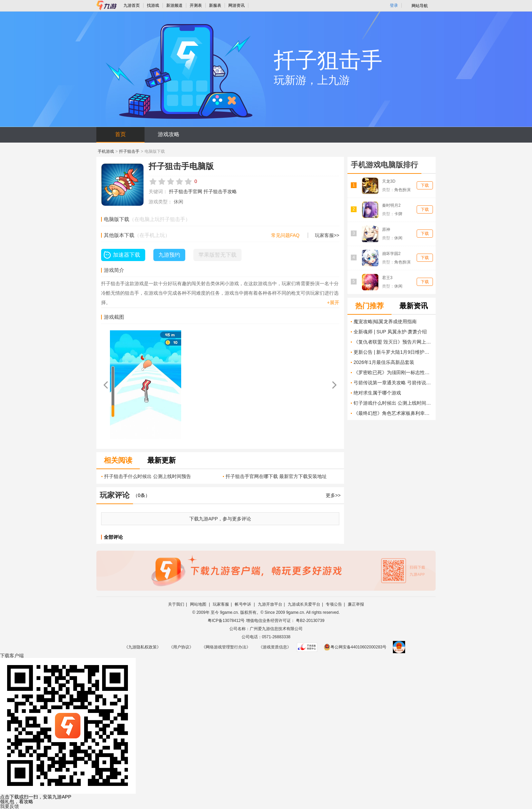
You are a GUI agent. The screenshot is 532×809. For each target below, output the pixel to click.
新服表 (215, 5)
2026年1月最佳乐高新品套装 (384, 362)
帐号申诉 (243, 604)
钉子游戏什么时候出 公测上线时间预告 (393, 403)
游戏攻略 (169, 134)
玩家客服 (221, 604)
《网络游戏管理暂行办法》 (226, 647)
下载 (425, 185)
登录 (394, 5)
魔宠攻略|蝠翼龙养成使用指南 (385, 321)
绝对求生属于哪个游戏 (377, 393)
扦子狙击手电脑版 (181, 166)
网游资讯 (236, 5)
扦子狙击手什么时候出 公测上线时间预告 (148, 476)
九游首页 (132, 5)
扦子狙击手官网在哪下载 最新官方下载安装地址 (276, 476)
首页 (120, 134)
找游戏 (153, 5)
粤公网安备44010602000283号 (355, 647)
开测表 (196, 5)
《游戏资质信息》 (275, 647)
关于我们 (176, 604)
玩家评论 (115, 495)
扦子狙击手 (129, 151)
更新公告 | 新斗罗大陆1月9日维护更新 (393, 352)
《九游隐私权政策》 (142, 647)
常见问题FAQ (285, 235)
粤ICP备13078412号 (226, 621)
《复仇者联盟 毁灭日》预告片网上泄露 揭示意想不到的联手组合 (393, 342)
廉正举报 (356, 604)
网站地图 (199, 604)
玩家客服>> (327, 235)
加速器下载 (127, 255)
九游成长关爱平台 (304, 604)
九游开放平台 (270, 604)
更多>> (333, 495)
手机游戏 (106, 151)
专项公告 (334, 604)
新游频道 (174, 5)
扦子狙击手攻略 (220, 191)
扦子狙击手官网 (186, 191)
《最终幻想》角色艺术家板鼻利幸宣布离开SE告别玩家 (393, 413)
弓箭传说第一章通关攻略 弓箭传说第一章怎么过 (393, 383)
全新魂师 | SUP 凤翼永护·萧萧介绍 (390, 332)
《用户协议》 (181, 647)
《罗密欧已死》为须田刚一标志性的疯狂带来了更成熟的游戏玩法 (393, 372)
